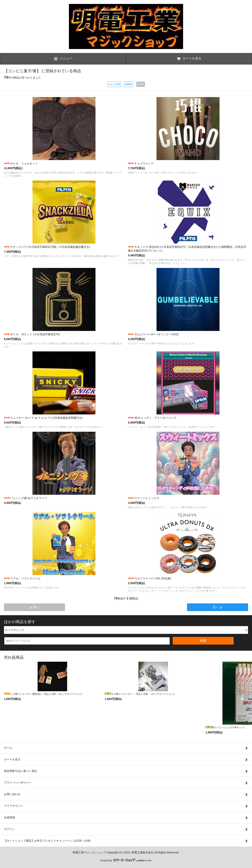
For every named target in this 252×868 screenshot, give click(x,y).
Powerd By (126, 861)
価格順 (129, 84)
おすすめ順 (114, 84)
